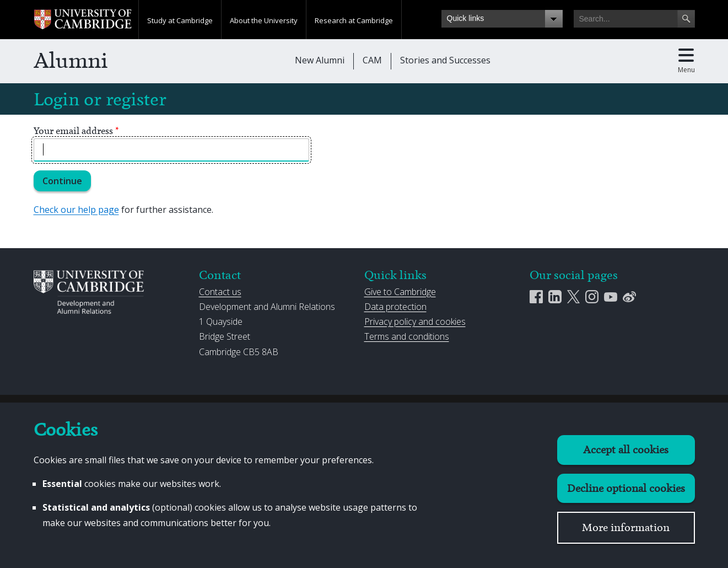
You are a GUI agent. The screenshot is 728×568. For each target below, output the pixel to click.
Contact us (220, 292)
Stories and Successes (445, 60)
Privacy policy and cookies (415, 321)
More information (626, 527)
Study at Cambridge (180, 20)
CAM (372, 60)
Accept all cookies (626, 450)
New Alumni (320, 60)
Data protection (395, 307)
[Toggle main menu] (686, 61)
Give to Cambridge (400, 292)
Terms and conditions (407, 336)
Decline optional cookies (626, 488)
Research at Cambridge (354, 20)
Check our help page (76, 210)
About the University (264, 20)
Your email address (76, 131)
